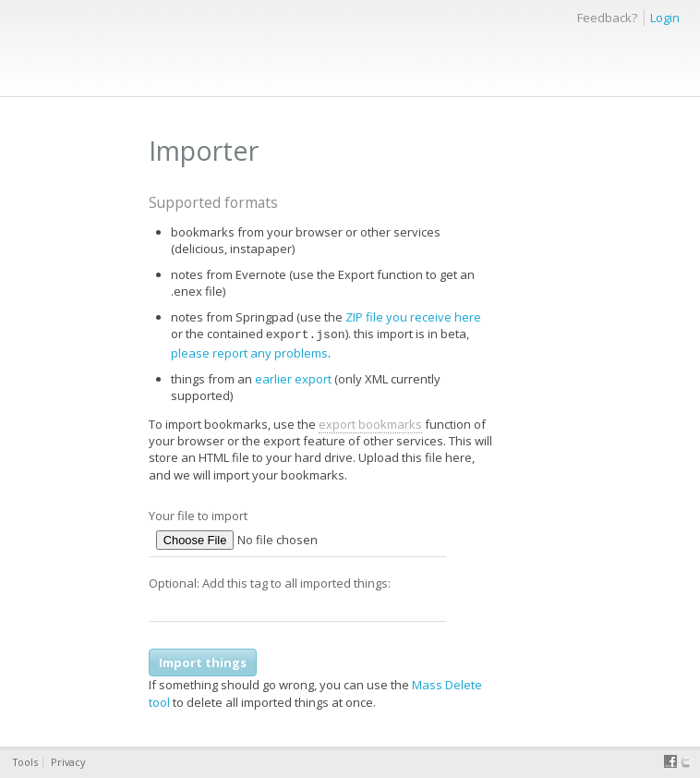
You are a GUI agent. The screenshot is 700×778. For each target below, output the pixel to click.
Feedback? (607, 18)
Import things (203, 661)
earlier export (293, 377)
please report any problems (249, 351)
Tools (25, 762)
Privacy (68, 762)
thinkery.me (50, 33)
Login (665, 18)
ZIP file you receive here (413, 317)
